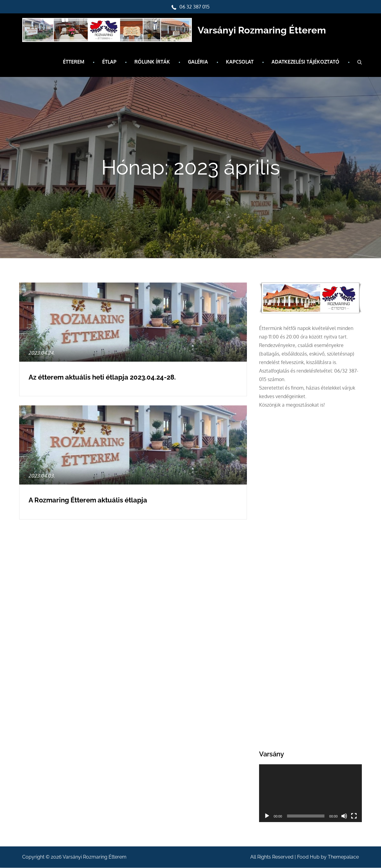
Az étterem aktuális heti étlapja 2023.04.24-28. (102, 377)
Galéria (198, 62)
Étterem (74, 62)
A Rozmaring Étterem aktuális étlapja (88, 500)
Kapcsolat (240, 62)
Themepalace (343, 857)
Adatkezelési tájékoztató (305, 62)
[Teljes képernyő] (354, 816)
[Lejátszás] (267, 816)
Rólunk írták (152, 62)
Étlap (109, 62)
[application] (310, 793)
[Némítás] (344, 816)
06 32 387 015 (190, 7)
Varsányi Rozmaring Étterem (266, 30)
